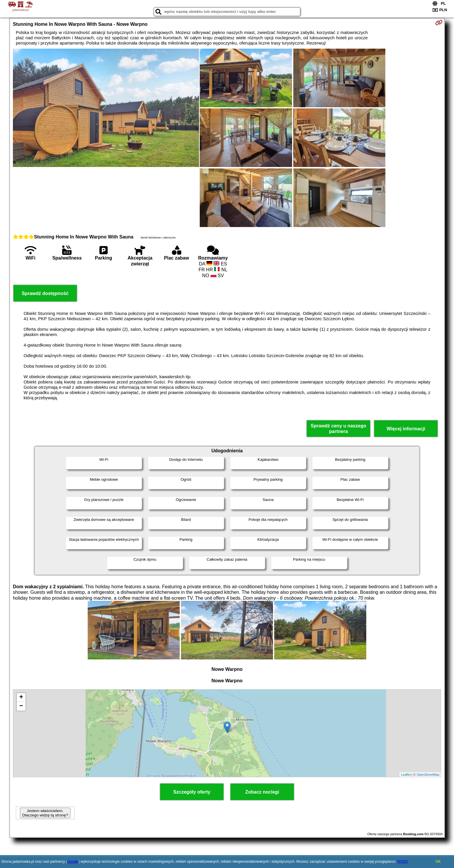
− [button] (21, 706)
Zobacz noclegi (262, 792)
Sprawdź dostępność (45, 293)
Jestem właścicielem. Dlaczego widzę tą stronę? (45, 813)
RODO (403, 862)
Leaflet (406, 775)
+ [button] (21, 698)
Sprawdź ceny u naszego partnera (338, 429)
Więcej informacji (406, 429)
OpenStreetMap (428, 775)
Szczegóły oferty (192, 792)
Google (73, 862)
